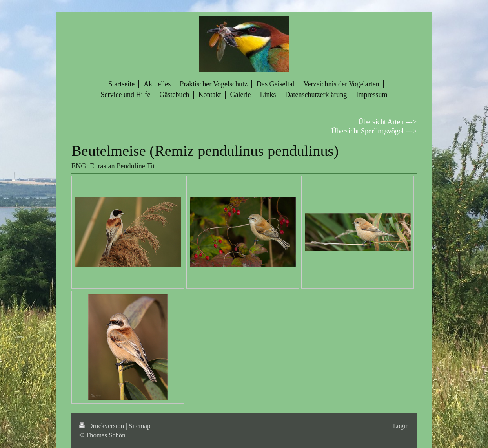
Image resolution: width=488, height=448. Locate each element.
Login (401, 426)
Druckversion (102, 426)
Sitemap (139, 426)
